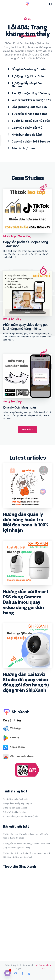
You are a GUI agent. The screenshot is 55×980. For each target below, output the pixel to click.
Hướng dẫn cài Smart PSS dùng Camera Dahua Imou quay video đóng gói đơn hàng (26, 602)
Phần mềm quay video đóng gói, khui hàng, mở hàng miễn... (26, 327)
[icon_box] (28, 69)
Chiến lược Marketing (17, 236)
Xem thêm (27, 429)
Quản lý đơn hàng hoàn (19, 407)
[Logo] (27, 728)
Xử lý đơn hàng (12, 319)
